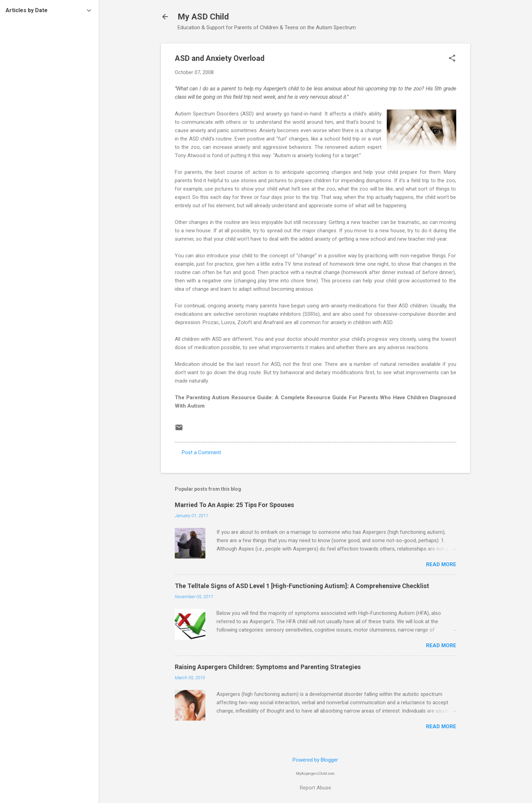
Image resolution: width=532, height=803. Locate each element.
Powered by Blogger (315, 760)
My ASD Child (203, 17)
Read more (441, 564)
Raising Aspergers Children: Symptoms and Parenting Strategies (268, 667)
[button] (452, 59)
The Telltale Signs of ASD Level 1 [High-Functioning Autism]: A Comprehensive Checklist (302, 586)
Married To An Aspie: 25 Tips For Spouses (234, 505)
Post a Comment (201, 452)
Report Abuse (316, 788)
